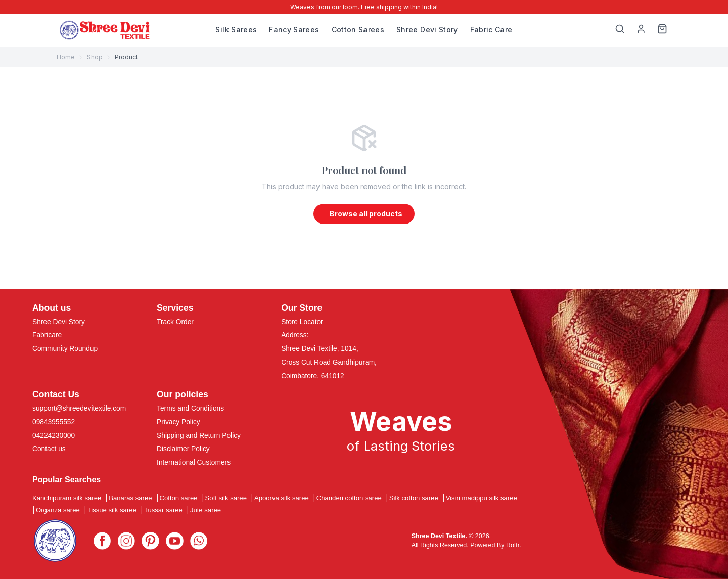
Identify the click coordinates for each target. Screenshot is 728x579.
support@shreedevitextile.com (79, 408)
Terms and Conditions (190, 408)
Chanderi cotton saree (349, 498)
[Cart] (662, 30)
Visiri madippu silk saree (482, 498)
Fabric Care (491, 30)
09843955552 (54, 422)
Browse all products (366, 214)
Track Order (175, 322)
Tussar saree (163, 510)
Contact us (49, 449)
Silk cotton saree (414, 498)
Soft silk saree (226, 498)
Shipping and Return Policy (199, 436)
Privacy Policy (178, 422)
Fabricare (47, 336)
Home (66, 57)
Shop (95, 57)
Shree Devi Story (427, 30)
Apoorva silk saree (282, 498)
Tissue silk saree (112, 510)
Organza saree (58, 510)
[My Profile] (641, 30)
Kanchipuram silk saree (67, 498)
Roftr (513, 545)
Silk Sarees (236, 30)
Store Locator (302, 322)
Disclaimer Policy (183, 449)
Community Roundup (65, 349)
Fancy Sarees (294, 30)
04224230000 (54, 436)
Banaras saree (130, 498)
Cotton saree (179, 498)
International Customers (194, 463)
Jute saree (206, 510)
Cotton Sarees (358, 30)
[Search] (620, 30)
